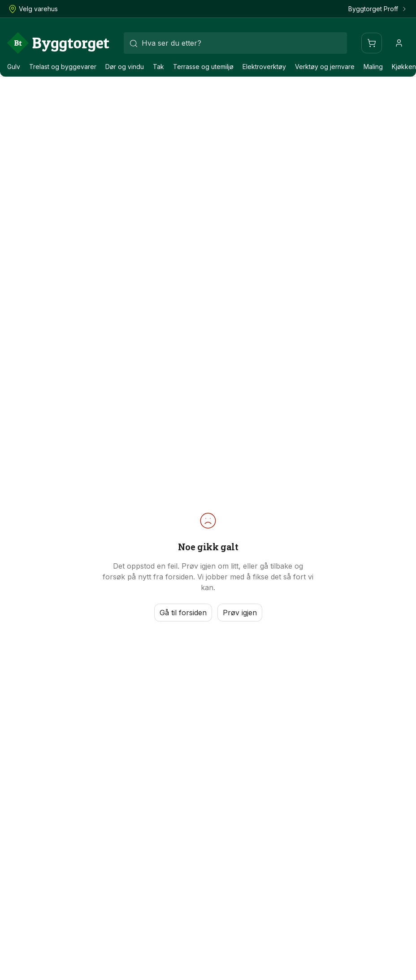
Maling (373, 67)
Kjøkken (404, 67)
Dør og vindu (125, 67)
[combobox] (235, 43)
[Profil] (399, 43)
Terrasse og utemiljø (203, 67)
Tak (158, 67)
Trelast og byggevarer (63, 67)
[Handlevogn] (372, 43)
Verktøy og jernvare (325, 67)
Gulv (14, 67)
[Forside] (58, 43)
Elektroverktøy (264, 67)
